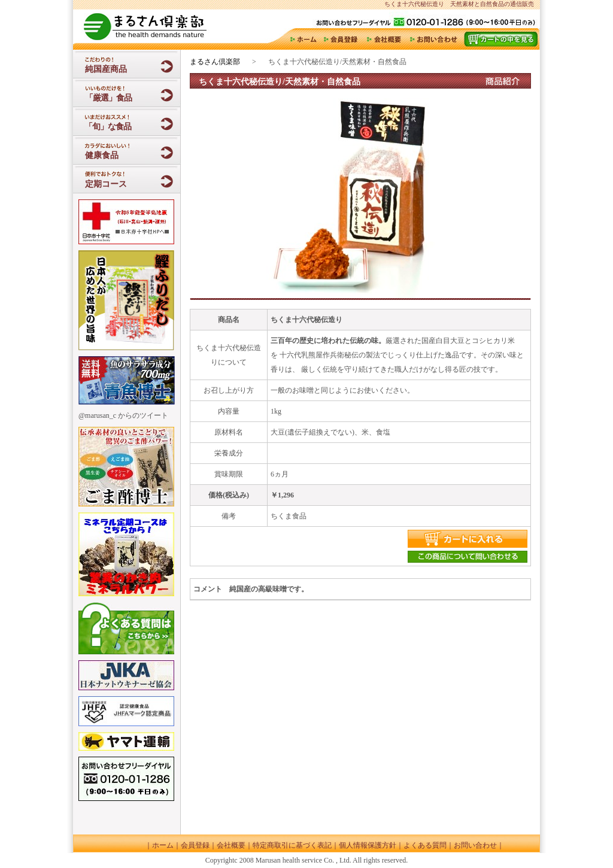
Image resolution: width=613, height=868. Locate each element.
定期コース (106, 184)
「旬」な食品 (107, 127)
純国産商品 (106, 69)
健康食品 (102, 155)
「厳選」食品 (108, 98)
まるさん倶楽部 (215, 62)
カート (500, 39)
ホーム (302, 39)
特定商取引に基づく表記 (292, 845)
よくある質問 (425, 845)
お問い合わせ (434, 39)
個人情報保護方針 (368, 845)
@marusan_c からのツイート (123, 415)
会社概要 (385, 39)
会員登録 (342, 39)
